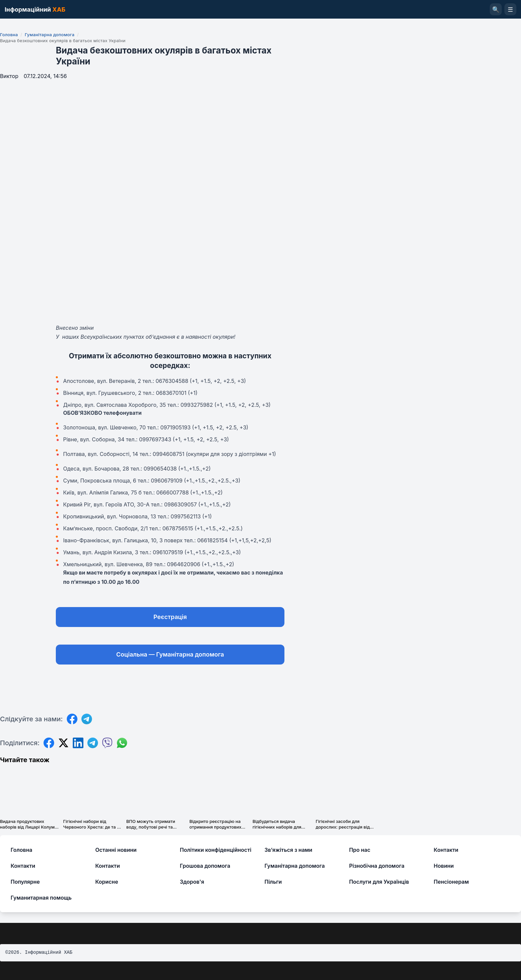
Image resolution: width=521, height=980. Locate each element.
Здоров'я (192, 882)
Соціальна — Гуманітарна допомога (170, 654)
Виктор (9, 76)
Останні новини (116, 850)
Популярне (25, 882)
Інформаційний (35, 9)
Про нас (360, 850)
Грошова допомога (205, 866)
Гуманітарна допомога (50, 35)
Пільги (273, 882)
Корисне (107, 882)
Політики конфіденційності (215, 850)
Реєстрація (170, 617)
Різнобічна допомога (377, 866)
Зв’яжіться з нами (288, 850)
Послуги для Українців (379, 882)
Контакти (446, 850)
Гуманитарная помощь (41, 898)
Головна (9, 35)
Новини (444, 866)
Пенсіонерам (451, 882)
